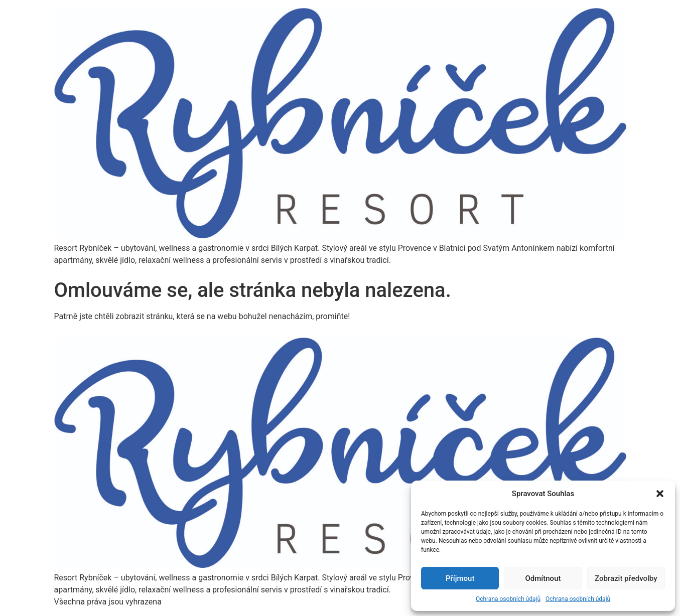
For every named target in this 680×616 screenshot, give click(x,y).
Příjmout (460, 578)
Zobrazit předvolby (626, 578)
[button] (660, 494)
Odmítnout (543, 578)
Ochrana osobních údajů (508, 599)
